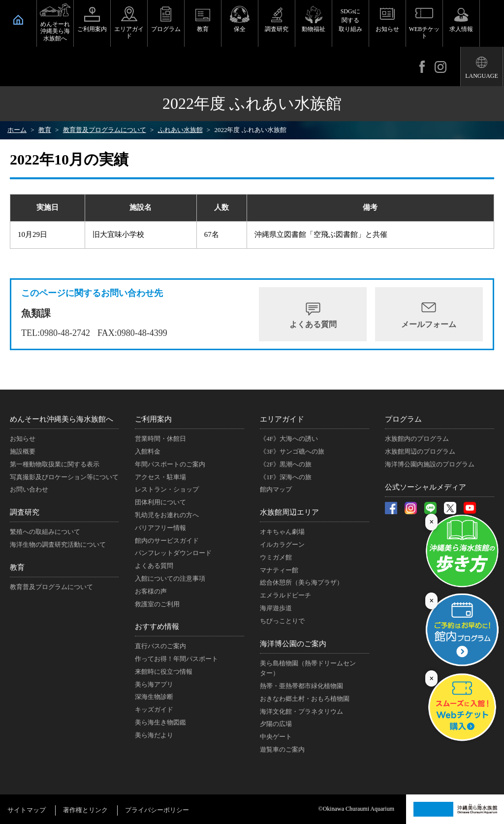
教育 (203, 29)
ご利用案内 (92, 29)
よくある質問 (313, 324)
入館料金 (148, 451)
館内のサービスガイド (167, 541)
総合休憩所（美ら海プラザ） (301, 582)
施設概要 (23, 451)
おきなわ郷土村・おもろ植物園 (305, 699)
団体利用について (160, 502)
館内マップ (276, 489)
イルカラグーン (282, 544)
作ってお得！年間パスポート (176, 659)
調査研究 (277, 29)
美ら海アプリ (154, 684)
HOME (18, 20)
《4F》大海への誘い (289, 439)
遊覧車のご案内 (282, 749)
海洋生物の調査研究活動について (58, 544)
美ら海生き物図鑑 (160, 722)
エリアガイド (129, 33)
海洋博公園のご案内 (293, 644)
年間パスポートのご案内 (170, 464)
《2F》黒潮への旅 (286, 464)
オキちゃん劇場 (282, 532)
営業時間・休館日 (160, 439)
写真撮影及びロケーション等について (64, 477)
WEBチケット (425, 33)
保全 (240, 29)
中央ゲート (276, 737)
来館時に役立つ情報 (164, 672)
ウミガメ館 (276, 557)
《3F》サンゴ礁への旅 (292, 451)
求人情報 (461, 29)
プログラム (166, 29)
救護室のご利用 (157, 604)
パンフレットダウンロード (173, 553)
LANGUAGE (482, 76)
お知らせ (387, 29)
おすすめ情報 (157, 626)
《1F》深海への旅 (286, 477)
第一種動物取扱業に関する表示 (55, 464)
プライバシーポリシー (157, 810)
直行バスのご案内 (160, 646)
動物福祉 (314, 29)
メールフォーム (429, 324)
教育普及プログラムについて (51, 587)
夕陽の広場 (276, 724)
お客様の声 (151, 591)
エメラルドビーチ (285, 595)
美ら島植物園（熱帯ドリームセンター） (308, 668)
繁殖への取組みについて (45, 532)
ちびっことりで (282, 621)
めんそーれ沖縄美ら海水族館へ (55, 31)
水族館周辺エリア (289, 512)
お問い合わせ (29, 489)
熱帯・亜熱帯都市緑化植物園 (301, 686)
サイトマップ (27, 810)
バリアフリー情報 (160, 528)
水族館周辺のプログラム (420, 451)
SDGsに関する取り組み (350, 20)
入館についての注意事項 (170, 578)
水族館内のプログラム (417, 439)
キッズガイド (154, 709)
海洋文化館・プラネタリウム (301, 711)
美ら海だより (154, 735)
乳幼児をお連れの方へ (167, 515)
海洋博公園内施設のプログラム (430, 464)
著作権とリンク (85, 810)
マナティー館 (279, 570)
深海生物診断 (154, 697)
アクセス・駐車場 (160, 477)
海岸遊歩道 (276, 608)
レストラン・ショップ (167, 489)
